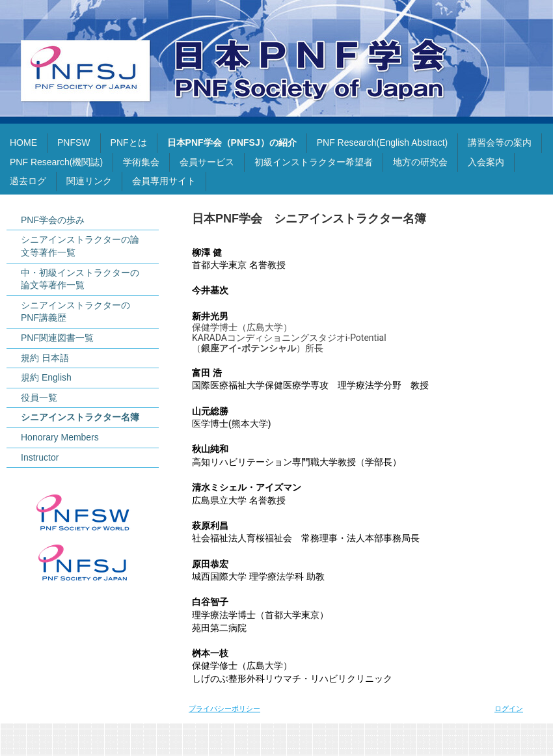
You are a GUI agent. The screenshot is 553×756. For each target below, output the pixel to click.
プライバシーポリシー (224, 709)
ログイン (509, 709)
